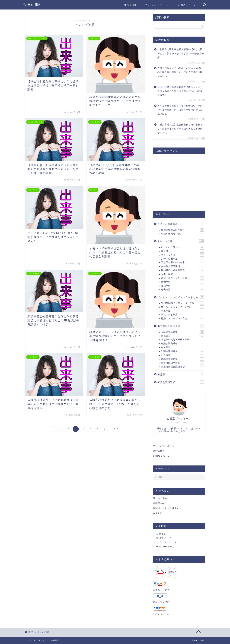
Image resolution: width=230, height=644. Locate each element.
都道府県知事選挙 (183, 363)
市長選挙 (183, 336)
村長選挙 (183, 347)
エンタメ (183, 251)
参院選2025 (159, 503)
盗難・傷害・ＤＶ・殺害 (183, 278)
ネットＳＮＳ (183, 255)
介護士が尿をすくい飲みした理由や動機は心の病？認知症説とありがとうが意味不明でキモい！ (180, 72)
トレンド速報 (181, 241)
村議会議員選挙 (183, 344)
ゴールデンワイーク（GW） (183, 307)
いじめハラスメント (183, 247)
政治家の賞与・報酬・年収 (183, 340)
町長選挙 (183, 355)
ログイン (161, 534)
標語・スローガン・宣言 (183, 319)
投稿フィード (164, 538)
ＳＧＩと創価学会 (181, 224)
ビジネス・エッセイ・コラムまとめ (181, 297)
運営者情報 (131, 5)
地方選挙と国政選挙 (181, 326)
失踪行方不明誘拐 (183, 267)
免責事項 (55, 640)
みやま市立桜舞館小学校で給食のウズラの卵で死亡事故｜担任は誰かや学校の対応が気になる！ (180, 110)
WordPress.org (165, 546)
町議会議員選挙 (183, 351)
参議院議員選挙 (183, 332)
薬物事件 (183, 282)
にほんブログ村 (161, 590)
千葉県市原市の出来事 (183, 263)
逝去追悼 (183, 290)
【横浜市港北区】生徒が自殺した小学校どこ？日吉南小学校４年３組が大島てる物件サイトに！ (180, 129)
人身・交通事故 (183, 259)
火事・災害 (183, 274)
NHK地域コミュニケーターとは (183, 303)
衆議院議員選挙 (183, 359)
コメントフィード (166, 542)
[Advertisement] (179, 181)
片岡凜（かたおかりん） (166, 508)
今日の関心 (33, 5)
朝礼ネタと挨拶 (183, 315)
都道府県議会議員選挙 (183, 367)
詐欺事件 (183, 286)
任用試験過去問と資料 (183, 230)
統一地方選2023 (162, 498)
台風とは (158, 513)
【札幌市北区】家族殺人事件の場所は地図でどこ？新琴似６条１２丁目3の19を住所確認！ (181, 53)
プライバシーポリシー (157, 5)
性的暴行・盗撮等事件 (183, 270)
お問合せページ (187, 5)
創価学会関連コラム (183, 234)
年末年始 (183, 311)
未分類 (181, 374)
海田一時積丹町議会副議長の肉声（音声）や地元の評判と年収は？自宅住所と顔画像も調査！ (180, 91)
